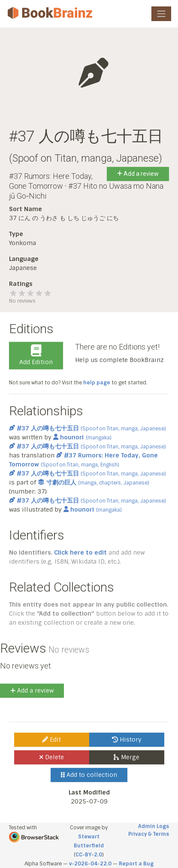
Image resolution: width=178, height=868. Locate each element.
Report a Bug (136, 864)
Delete (52, 757)
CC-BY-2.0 (89, 855)
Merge (126, 757)
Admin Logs (154, 826)
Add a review (138, 174)
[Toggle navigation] (161, 14)
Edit (51, 739)
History (127, 739)
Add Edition (36, 355)
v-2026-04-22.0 (90, 864)
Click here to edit (80, 552)
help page (97, 383)
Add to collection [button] (89, 775)
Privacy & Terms (149, 834)
